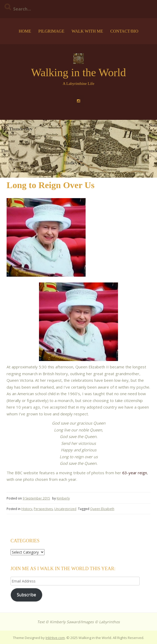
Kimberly (63, 498)
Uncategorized (65, 509)
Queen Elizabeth (102, 509)
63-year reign (135, 473)
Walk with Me (87, 31)
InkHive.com (55, 638)
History (27, 509)
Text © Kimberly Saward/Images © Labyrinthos (78, 622)
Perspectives (43, 509)
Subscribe (26, 595)
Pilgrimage (51, 31)
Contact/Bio (124, 31)
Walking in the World (78, 73)
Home (25, 31)
